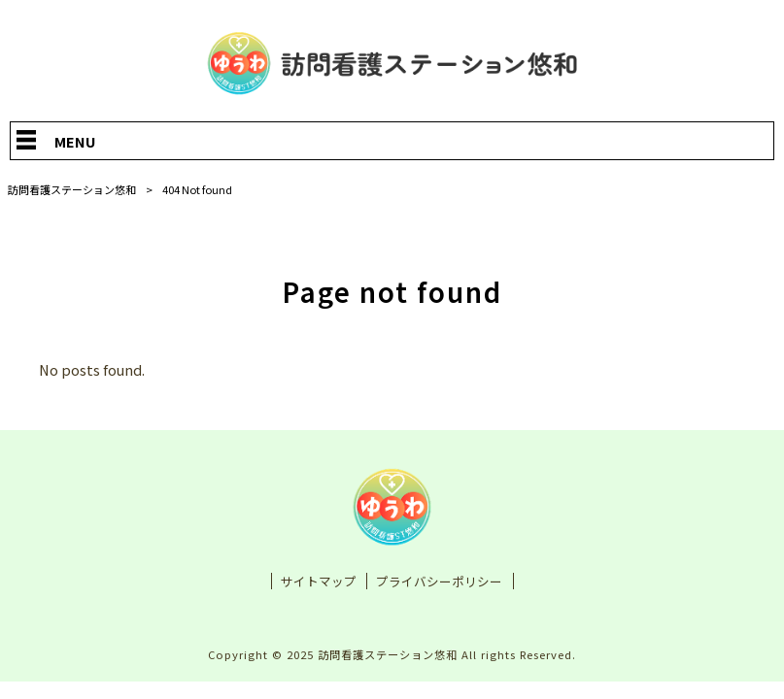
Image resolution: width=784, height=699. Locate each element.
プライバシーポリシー (439, 582)
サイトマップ (319, 582)
